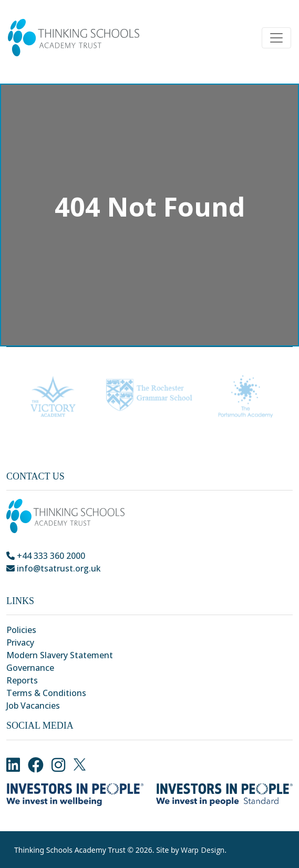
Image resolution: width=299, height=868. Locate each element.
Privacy (20, 642)
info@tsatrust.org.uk (54, 568)
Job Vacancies (33, 706)
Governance (30, 668)
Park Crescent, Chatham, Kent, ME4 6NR (90, 581)
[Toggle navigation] (276, 38)
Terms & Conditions (46, 693)
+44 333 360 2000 (46, 556)
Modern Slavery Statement (60, 655)
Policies (21, 630)
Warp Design (203, 850)
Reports (22, 680)
